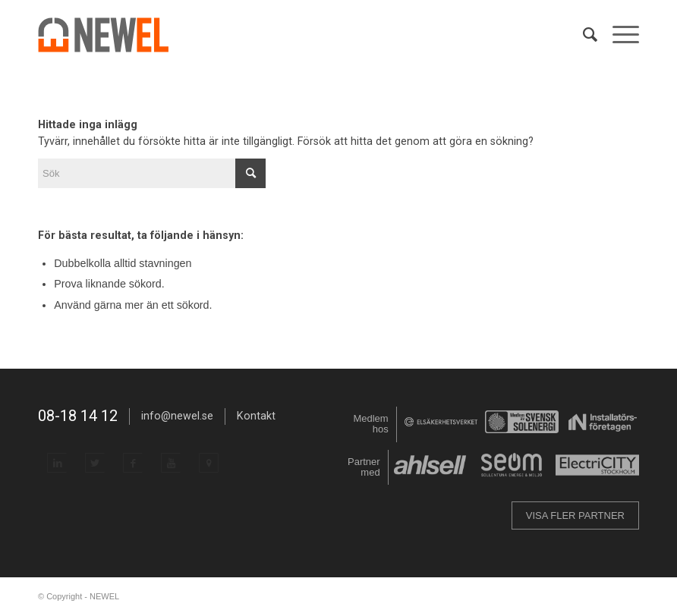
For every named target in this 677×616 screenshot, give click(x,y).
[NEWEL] (112, 35)
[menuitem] (583, 35)
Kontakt (256, 416)
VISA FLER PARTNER (575, 515)
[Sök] (583, 35)
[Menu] (618, 35)
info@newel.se (177, 416)
